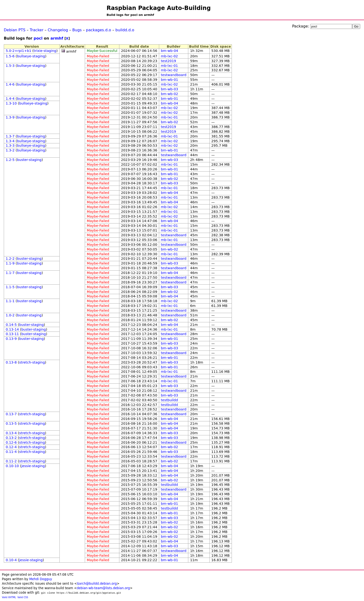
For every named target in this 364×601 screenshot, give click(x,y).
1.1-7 (10, 273)
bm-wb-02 (169, 94)
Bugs (77, 30)
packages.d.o (99, 30)
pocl (38, 38)
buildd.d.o (125, 30)
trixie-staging (45, 51)
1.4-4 (10, 99)
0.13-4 (11, 433)
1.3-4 (10, 141)
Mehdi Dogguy (40, 579)
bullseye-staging (31, 56)
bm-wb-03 (169, 89)
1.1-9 (10, 263)
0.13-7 (11, 414)
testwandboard (174, 75)
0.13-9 (11, 339)
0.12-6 (11, 442)
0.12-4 (11, 447)
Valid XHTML (9, 597)
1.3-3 (10, 146)
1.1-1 (10, 301)
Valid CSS (23, 597)
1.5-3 (10, 66)
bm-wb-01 (169, 80)
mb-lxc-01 (169, 66)
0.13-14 (12, 329)
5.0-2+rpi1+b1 (18, 51)
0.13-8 (11, 362)
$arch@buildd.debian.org (97, 584)
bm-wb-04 (169, 51)
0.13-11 (12, 334)
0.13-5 (11, 423)
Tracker (37, 30)
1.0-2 (10, 315)
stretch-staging (32, 362)
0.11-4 (11, 452)
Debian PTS (15, 30)
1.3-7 (10, 136)
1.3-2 (10, 150)
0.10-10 (12, 466)
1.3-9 (10, 117)
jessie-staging (33, 466)
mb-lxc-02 (169, 56)
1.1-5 (10, 287)
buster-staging (29, 160)
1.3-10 (11, 103)
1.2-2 (10, 259)
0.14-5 (11, 325)
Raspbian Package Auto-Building (159, 8)
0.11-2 (11, 461)
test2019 (168, 61)
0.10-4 (11, 560)
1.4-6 (10, 84)
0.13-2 (11, 438)
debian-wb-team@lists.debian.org (103, 588)
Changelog (58, 30)
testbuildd (169, 400)
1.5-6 (10, 56)
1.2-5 (10, 160)
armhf (57, 38)
